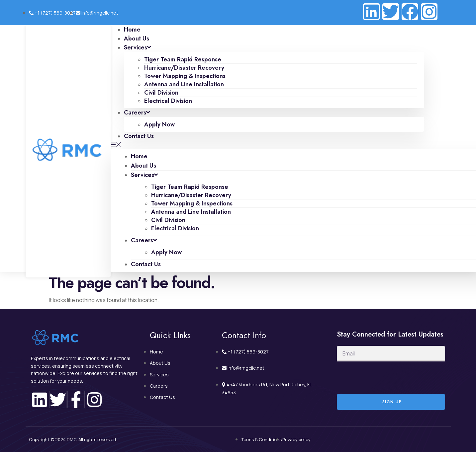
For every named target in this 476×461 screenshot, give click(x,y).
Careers (137, 113)
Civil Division (161, 93)
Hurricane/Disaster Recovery (184, 68)
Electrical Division (168, 101)
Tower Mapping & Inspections (185, 76)
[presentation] (387, 378)
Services (137, 47)
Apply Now (159, 124)
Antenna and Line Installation (184, 84)
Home (139, 156)
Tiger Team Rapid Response (183, 59)
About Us (143, 166)
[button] (267, 145)
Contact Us (139, 136)
